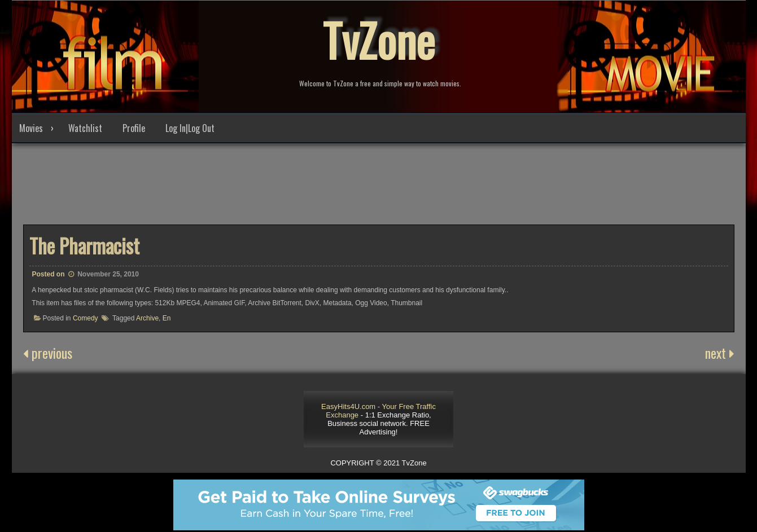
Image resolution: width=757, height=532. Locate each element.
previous (48, 353)
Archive (147, 318)
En (167, 318)
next (720, 353)
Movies (31, 128)
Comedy (86, 318)
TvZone (379, 39)
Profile (134, 128)
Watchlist (85, 128)
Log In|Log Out (190, 128)
